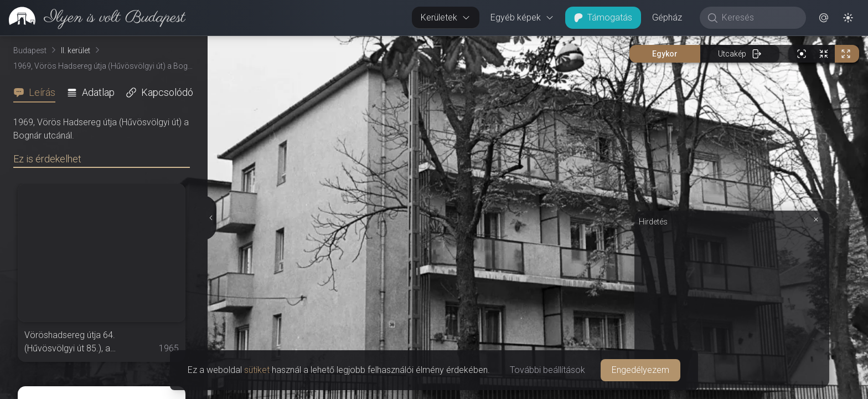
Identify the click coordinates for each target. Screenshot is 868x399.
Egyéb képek (522, 17)
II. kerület (76, 50)
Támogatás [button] (603, 17)
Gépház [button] (667, 17)
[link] (93, 18)
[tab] (38, 93)
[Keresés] (759, 18)
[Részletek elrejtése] (210, 218)
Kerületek (446, 17)
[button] (824, 18)
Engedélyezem (640, 370)
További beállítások (547, 370)
